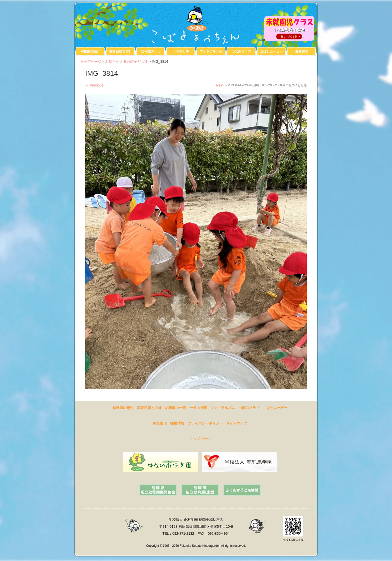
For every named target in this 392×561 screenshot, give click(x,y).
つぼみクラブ (241, 51)
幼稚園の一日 (151, 51)
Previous (94, 85)
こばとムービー (271, 51)
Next (222, 85)
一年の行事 (181, 51)
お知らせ (112, 61)
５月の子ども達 (135, 61)
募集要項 (302, 51)
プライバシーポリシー (205, 423)
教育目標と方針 (121, 51)
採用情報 (177, 423)
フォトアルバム (211, 51)
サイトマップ (237, 423)
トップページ (91, 61)
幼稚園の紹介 (90, 51)
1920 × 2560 (273, 85)
